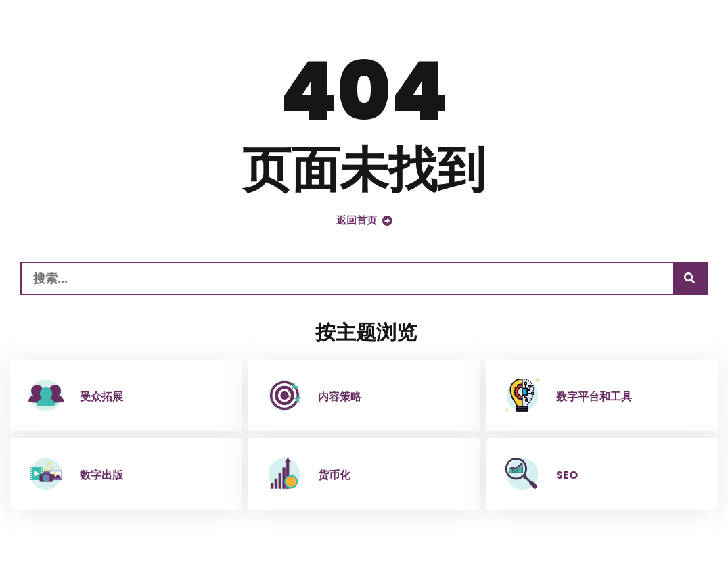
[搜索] (689, 279)
